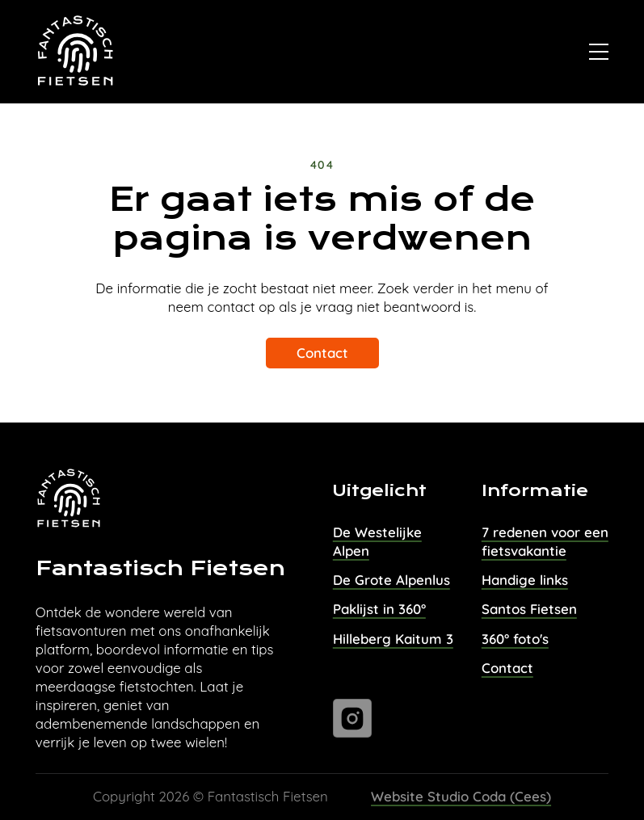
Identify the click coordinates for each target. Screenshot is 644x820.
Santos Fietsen (529, 609)
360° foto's (515, 639)
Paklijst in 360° (379, 609)
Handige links (525, 580)
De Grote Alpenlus (391, 580)
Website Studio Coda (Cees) (461, 796)
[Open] (599, 52)
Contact (322, 353)
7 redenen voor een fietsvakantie (545, 541)
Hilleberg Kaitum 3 (393, 639)
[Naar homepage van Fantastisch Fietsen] (76, 52)
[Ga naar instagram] (352, 718)
